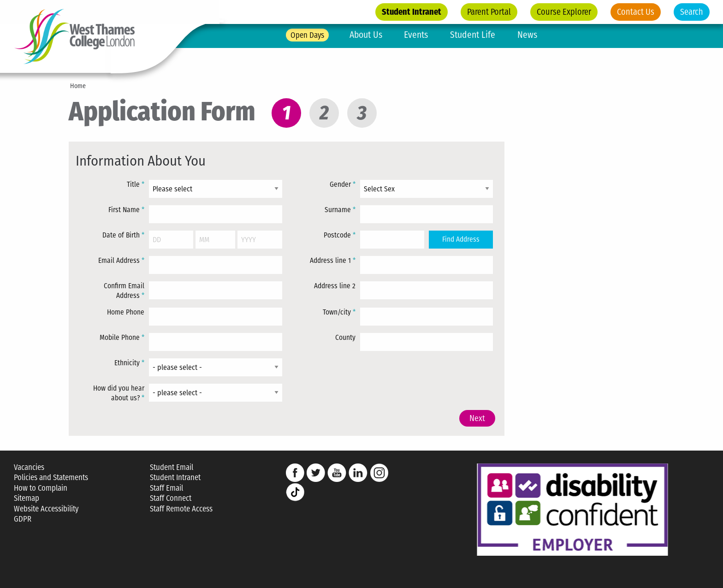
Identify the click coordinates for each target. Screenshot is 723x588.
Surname (340, 210)
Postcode (340, 235)
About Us (366, 35)
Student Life (473, 35)
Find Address (461, 239)
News (527, 35)
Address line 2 (335, 286)
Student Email (172, 467)
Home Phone (126, 312)
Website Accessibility (46, 509)
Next (477, 418)
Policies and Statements (51, 478)
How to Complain (41, 488)
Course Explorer (564, 12)
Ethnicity (129, 363)
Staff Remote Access (181, 509)
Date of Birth (123, 235)
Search (692, 12)
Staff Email (166, 488)
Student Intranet (412, 12)
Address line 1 (333, 261)
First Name (126, 210)
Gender (343, 184)
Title (136, 184)
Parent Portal (489, 12)
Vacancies (29, 467)
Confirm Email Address (124, 291)
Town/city (339, 312)
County (345, 338)
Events (416, 35)
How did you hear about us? (119, 393)
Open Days (307, 35)
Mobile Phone (122, 338)
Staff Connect (171, 498)
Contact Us (636, 12)
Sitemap (27, 498)
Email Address (121, 261)
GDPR (23, 519)
